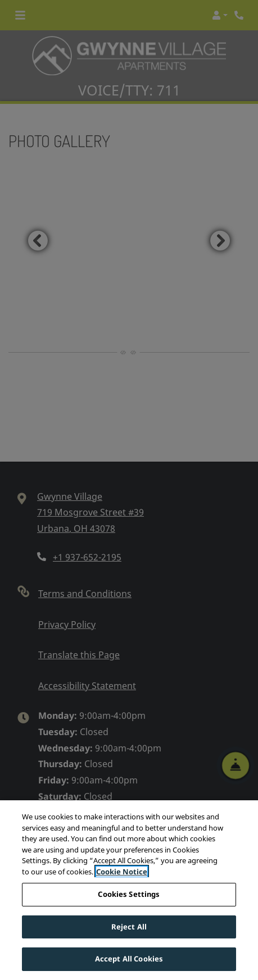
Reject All (129, 927)
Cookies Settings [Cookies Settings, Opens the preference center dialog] (129, 895)
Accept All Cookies (129, 960)
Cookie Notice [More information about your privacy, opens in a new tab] (122, 872)
